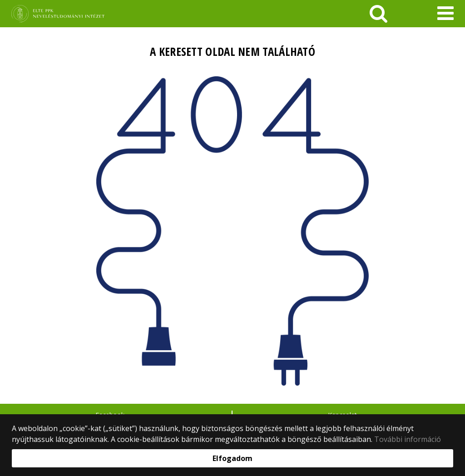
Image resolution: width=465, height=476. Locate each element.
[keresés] (378, 14)
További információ (408, 439)
